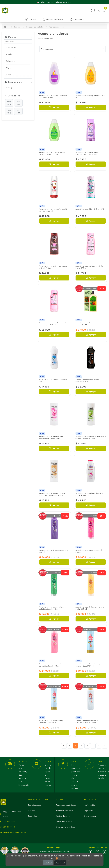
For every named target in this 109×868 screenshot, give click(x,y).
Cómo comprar (90, 816)
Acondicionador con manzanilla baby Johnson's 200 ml (52, 153)
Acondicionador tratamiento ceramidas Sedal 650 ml (51, 665)
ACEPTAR (48, 863)
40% (9, 111)
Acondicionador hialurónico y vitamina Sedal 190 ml (88, 665)
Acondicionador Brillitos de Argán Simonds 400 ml (90, 494)
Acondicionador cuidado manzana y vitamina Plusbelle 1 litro (91, 437)
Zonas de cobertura (64, 822)
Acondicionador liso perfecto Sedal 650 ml (54, 551)
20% (9, 103)
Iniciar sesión (89, 805)
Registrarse (89, 811)
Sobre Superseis (35, 805)
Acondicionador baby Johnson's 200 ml (90, 97)
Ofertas (31, 20)
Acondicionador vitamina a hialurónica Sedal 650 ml (87, 722)
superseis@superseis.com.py (14, 832)
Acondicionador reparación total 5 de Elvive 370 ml (53, 210)
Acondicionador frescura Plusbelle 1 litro (54, 381)
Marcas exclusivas (53, 20)
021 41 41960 (9, 821)
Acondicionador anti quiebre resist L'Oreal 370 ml (53, 267)
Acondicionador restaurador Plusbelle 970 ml (87, 381)
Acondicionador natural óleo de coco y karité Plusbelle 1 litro (52, 494)
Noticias (31, 811)
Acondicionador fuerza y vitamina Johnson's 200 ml (53, 97)
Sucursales (77, 20)
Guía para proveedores (66, 827)
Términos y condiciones (66, 805)
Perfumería (16, 27)
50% (18, 111)
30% (18, 103)
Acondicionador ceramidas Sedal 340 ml (89, 551)
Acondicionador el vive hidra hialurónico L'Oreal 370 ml (87, 153)
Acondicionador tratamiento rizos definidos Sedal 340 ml (53, 608)
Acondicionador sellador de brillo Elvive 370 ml (89, 267)
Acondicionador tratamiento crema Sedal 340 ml (90, 608)
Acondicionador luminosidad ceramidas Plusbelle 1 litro (51, 437)
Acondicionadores (56, 27)
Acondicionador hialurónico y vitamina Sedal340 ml (51, 722)
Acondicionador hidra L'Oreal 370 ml (90, 210)
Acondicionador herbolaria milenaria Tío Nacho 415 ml (91, 324)
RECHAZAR (60, 863)
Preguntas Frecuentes (65, 811)
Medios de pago (63, 816)
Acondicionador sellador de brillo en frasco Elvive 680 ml (54, 324)
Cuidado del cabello (35, 27)
